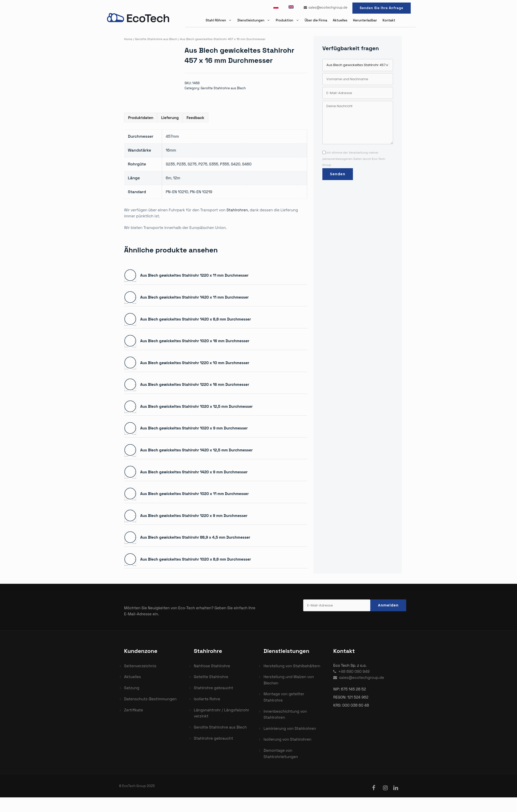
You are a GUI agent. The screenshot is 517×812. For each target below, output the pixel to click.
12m (177, 178)
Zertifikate (134, 710)
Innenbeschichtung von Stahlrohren (285, 714)
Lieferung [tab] (170, 118)
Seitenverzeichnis (140, 666)
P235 (181, 164)
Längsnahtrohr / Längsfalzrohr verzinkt (222, 713)
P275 (203, 164)
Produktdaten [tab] (141, 118)
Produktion (289, 20)
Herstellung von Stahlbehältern (292, 666)
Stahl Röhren (220, 20)
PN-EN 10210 (177, 192)
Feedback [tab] (195, 118)
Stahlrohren (237, 210)
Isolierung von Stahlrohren (288, 739)
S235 (170, 164)
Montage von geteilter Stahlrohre (284, 697)
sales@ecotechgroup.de (326, 7)
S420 (236, 164)
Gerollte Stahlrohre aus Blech (156, 39)
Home (128, 39)
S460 (247, 164)
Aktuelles (340, 20)
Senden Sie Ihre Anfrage (382, 8)
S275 (192, 164)
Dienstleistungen (255, 20)
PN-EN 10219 (201, 192)
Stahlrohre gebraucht (214, 688)
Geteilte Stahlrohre (211, 677)
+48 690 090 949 (351, 671)
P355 (225, 164)
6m (169, 178)
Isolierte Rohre (207, 699)
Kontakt (389, 20)
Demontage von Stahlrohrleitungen (281, 753)
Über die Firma (316, 20)
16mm (171, 150)
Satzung (132, 688)
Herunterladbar (365, 20)
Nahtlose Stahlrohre (212, 666)
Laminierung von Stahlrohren (290, 728)
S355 (214, 164)
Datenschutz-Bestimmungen (150, 699)
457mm (172, 136)
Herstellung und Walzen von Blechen (289, 680)
